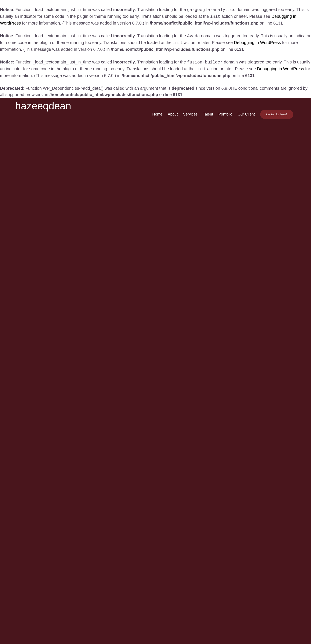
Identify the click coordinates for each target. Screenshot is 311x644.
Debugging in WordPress (257, 41)
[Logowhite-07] (31, 105)
